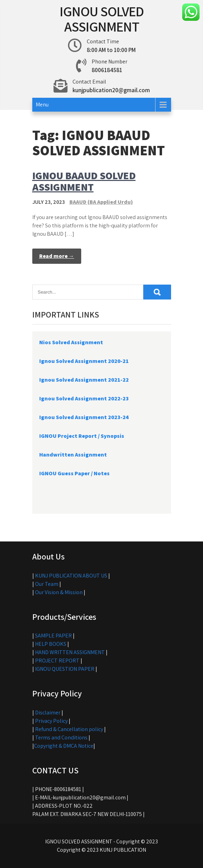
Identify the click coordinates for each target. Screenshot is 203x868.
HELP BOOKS (51, 644)
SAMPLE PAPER (53, 636)
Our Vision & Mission (59, 592)
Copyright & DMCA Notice (64, 746)
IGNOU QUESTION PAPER (65, 669)
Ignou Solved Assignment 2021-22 (84, 380)
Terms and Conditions (61, 737)
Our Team (47, 584)
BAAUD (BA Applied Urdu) (101, 202)
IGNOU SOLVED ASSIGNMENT (102, 19)
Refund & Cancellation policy (69, 729)
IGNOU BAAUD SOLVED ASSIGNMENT (84, 181)
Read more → (57, 256)
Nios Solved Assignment (71, 342)
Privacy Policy (51, 721)
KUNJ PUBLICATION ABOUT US (71, 576)
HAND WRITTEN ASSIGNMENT (70, 652)
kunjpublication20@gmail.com (111, 90)
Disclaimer (48, 713)
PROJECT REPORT (57, 661)
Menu (42, 105)
